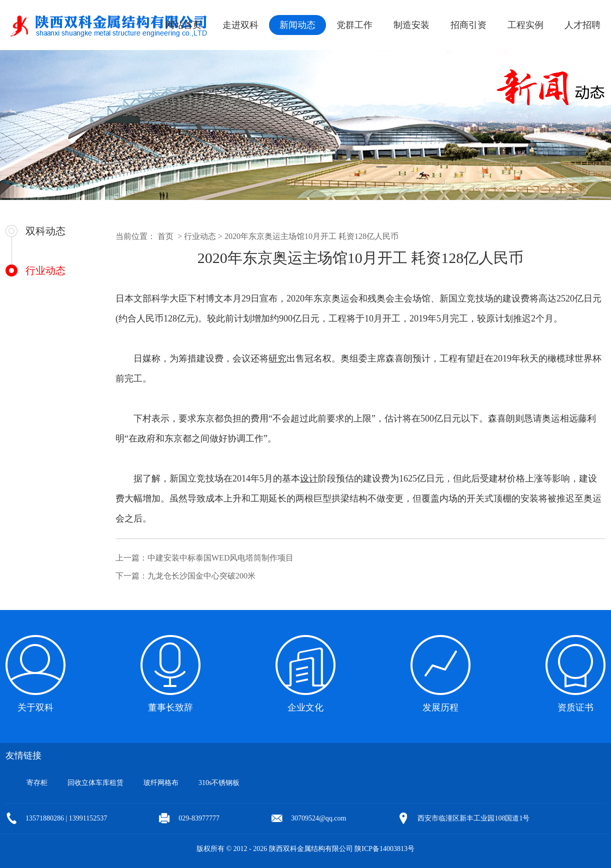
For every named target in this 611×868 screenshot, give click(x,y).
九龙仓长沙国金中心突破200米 (201, 576)
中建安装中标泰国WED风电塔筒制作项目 (220, 558)
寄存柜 (37, 783)
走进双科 (240, 25)
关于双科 (35, 707)
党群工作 (354, 25)
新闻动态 (297, 25)
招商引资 (468, 25)
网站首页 (183, 25)
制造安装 (411, 25)
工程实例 (525, 25)
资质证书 (575, 707)
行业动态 (45, 270)
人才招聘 (582, 25)
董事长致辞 (170, 707)
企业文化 (305, 707)
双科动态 (45, 231)
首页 (165, 236)
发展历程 (440, 707)
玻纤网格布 (161, 783)
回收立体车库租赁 (95, 783)
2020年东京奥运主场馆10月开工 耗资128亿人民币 (311, 236)
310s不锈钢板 (219, 783)
